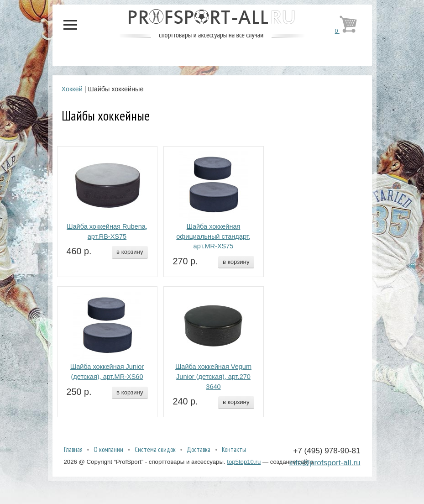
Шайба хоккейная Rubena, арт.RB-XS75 (107, 231)
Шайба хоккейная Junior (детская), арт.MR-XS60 (107, 372)
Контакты (234, 449)
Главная (73, 449)
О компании (108, 449)
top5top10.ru (244, 462)
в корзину (130, 252)
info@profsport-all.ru (325, 462)
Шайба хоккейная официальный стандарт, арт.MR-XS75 (213, 236)
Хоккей (72, 89)
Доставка (199, 449)
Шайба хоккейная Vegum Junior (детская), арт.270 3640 (213, 377)
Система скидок (155, 449)
